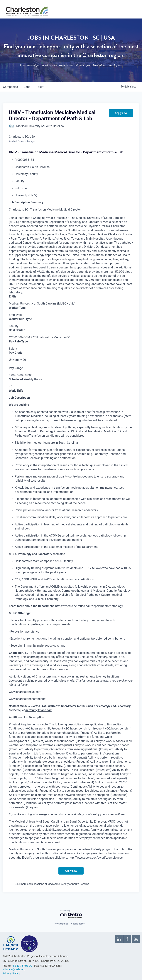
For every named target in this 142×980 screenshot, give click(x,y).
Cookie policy (78, 924)
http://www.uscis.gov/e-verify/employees (96, 858)
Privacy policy (61, 924)
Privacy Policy (11, 973)
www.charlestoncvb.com (25, 692)
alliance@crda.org (14, 969)
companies (10, 87)
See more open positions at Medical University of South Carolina (52, 884)
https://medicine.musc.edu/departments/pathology (89, 606)
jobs (27, 87)
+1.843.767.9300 (22, 966)
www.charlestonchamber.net (28, 699)
